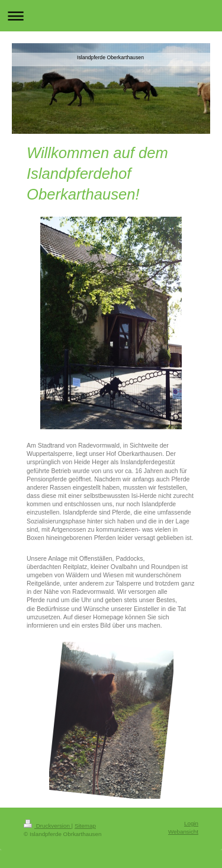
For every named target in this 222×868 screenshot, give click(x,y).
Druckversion (48, 826)
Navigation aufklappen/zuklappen (111, 16)
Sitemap (85, 826)
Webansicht (183, 832)
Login (191, 823)
